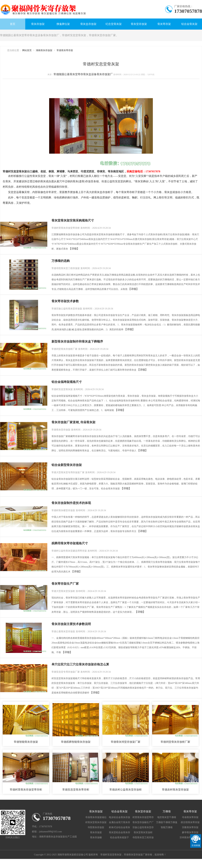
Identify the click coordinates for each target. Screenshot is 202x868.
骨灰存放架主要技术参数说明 (71, 624)
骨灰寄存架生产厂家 (65, 584)
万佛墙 (167, 811)
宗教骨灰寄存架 (190, 827)
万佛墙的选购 (61, 261)
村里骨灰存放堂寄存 (143, 817)
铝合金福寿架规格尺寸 (67, 382)
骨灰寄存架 (164, 24)
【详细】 (74, 249)
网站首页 (27, 50)
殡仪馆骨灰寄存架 (190, 822)
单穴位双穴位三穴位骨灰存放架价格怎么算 (80, 664)
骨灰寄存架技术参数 (65, 301)
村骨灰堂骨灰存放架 (96, 822)
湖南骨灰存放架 (44, 50)
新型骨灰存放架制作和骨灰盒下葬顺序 (77, 342)
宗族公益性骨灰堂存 (143, 827)
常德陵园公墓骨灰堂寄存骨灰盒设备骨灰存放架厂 (83, 74)
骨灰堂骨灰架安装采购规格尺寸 (73, 220)
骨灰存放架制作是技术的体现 (71, 503)
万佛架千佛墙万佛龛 (167, 822)
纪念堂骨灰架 (114, 24)
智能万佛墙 (167, 827)
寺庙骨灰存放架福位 (96, 817)
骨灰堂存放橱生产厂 (143, 822)
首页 (13, 24)
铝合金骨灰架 (189, 24)
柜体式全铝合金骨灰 (120, 827)
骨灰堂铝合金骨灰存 (120, 832)
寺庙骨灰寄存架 (190, 817)
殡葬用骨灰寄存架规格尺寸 (70, 543)
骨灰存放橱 (96, 837)
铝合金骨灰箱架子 (120, 837)
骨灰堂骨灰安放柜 (143, 832)
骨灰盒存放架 (88, 24)
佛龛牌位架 (63, 24)
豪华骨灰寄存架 (190, 832)
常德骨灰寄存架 (65, 50)
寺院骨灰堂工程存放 (143, 837)
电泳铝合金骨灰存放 (120, 817)
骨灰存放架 (38, 24)
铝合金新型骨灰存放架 (67, 465)
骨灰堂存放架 (139, 24)
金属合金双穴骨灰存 (120, 822)
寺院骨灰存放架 (96, 827)
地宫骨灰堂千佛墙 (167, 817)
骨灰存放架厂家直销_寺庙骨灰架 (73, 422)
